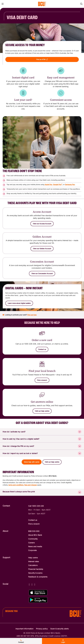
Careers (31, 543)
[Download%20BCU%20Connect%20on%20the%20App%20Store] (38, 593)
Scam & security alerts (59, 629)
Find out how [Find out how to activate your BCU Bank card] (32, 315)
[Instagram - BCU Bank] (32, 584)
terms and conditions (16, 485)
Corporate (32, 550)
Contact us (33, 520)
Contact (21, 641)
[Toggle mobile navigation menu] (3, 4)
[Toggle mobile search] (81, 4)
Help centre (33, 558)
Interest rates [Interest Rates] (34, 561)
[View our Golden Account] (42, 249)
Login (63, 641)
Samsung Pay (70, 184)
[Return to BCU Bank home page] (42, 4)
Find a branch (34, 524)
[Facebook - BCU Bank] (29, 584)
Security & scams (35, 573)
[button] (42, 59)
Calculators (33, 565)
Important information (24, 629)
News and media (35, 546)
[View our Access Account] (42, 224)
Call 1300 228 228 (36, 506)
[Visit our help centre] (42, 411)
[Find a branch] (42, 380)
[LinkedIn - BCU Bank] (35, 584)
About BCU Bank (35, 535)
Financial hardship (36, 569)
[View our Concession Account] (42, 274)
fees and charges (31, 485)
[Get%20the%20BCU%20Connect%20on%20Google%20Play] (38, 600)
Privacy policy (42, 629)
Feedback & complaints (38, 577)
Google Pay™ (58, 184)
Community (33, 539)
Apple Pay (48, 184)
